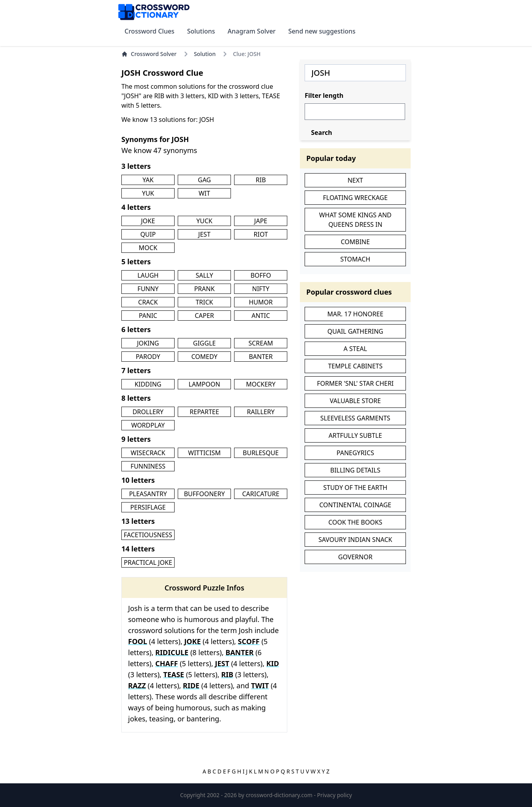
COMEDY (204, 357)
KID (273, 663)
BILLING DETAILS (355, 470)
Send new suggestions (322, 31)
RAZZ (137, 686)
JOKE (148, 221)
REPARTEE (204, 412)
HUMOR (261, 302)
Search (321, 133)
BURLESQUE (261, 453)
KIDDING (148, 384)
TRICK (204, 302)
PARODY (148, 357)
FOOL (138, 641)
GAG (204, 180)
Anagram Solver (252, 31)
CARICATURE (260, 494)
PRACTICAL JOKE (148, 562)
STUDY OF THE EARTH (355, 488)
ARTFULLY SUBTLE (355, 435)
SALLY (204, 275)
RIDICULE (172, 652)
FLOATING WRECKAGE (355, 198)
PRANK (205, 289)
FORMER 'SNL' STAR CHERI (355, 383)
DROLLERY (148, 412)
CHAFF (167, 663)
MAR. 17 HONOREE (355, 314)
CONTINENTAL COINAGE (355, 505)
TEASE (174, 674)
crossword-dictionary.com (280, 795)
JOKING (148, 343)
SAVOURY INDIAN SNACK (355, 540)
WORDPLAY (148, 425)
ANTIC (261, 316)
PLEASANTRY (148, 494)
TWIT (260, 686)
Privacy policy (335, 795)
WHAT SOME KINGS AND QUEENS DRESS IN (355, 220)
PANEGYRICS (355, 453)
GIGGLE (205, 343)
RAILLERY (261, 412)
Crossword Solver (149, 54)
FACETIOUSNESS (148, 535)
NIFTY (261, 289)
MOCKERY (261, 384)
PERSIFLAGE (148, 507)
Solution (205, 54)
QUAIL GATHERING (355, 331)
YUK (148, 193)
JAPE (261, 221)
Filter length (324, 95)
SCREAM (260, 343)
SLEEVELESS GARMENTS (355, 418)
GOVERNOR (355, 557)
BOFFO (261, 275)
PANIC (148, 316)
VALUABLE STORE (355, 401)
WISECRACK (148, 453)
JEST (204, 234)
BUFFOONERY (205, 494)
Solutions (201, 31)
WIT (204, 193)
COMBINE (355, 242)
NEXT (355, 180)
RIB (261, 180)
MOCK (148, 248)
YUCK (204, 221)
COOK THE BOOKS (355, 522)
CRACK (148, 302)
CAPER (204, 316)
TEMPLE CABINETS (355, 366)
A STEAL (355, 349)
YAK (148, 180)
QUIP (148, 234)
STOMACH (355, 259)
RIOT (261, 234)
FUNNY (148, 289)
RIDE (191, 686)
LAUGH (148, 275)
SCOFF (249, 641)
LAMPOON (205, 384)
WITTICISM (204, 453)
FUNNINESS (148, 466)
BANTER (261, 357)
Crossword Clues (150, 31)
